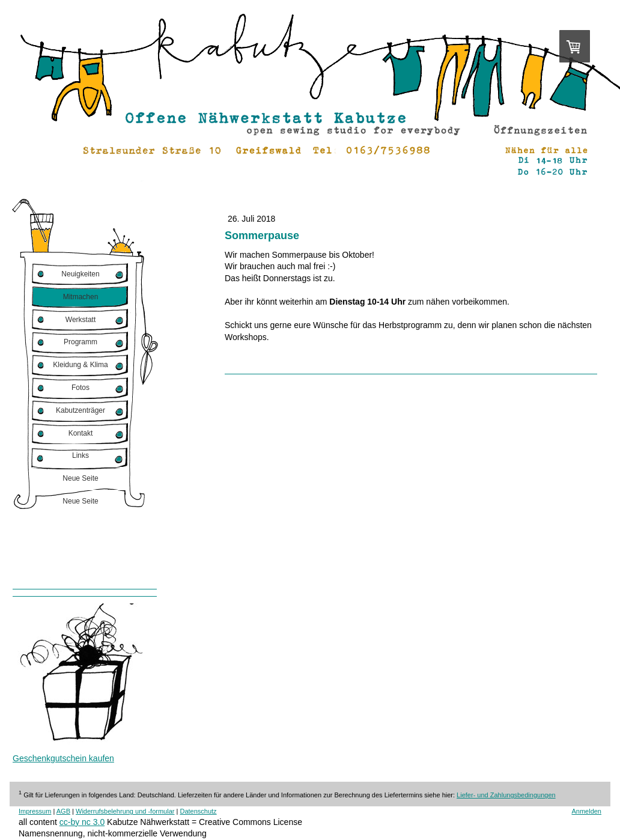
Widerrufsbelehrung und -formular (125, 811)
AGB (63, 811)
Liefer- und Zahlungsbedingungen (506, 795)
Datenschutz (198, 811)
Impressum (35, 811)
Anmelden (586, 811)
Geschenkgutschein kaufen (63, 758)
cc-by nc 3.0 (82, 822)
